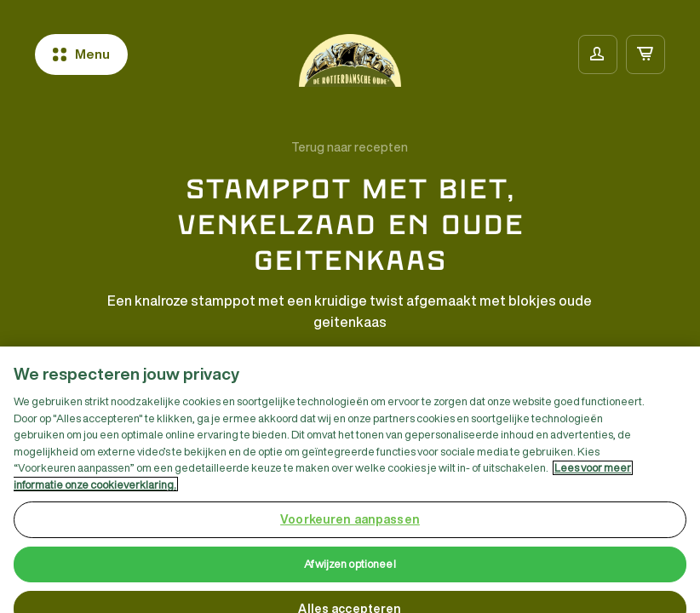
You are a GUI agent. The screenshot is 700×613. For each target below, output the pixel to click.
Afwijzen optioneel (350, 570)
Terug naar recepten (350, 147)
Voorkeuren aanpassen (350, 525)
